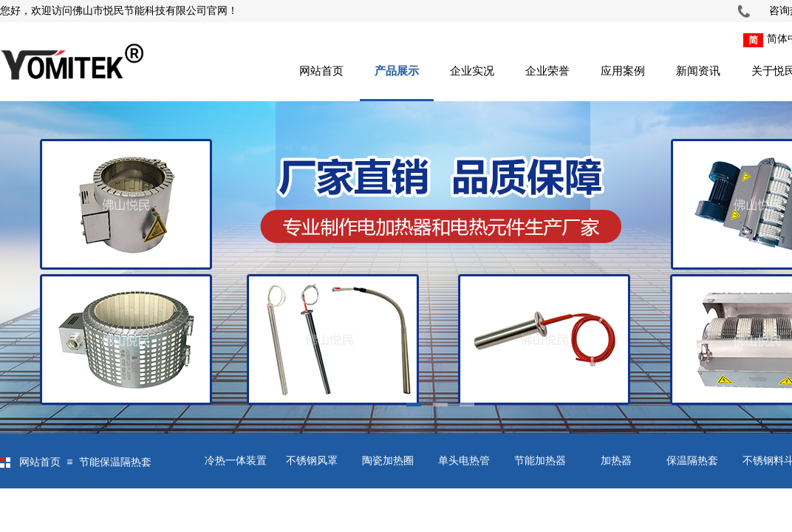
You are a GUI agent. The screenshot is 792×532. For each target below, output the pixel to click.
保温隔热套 (692, 461)
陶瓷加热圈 (388, 461)
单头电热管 (464, 461)
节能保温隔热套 (115, 462)
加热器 (616, 461)
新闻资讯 (698, 71)
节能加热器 (540, 461)
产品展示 (397, 71)
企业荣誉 (547, 71)
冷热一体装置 (236, 461)
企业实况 (472, 71)
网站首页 (321, 71)
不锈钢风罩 (312, 461)
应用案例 (623, 71)
